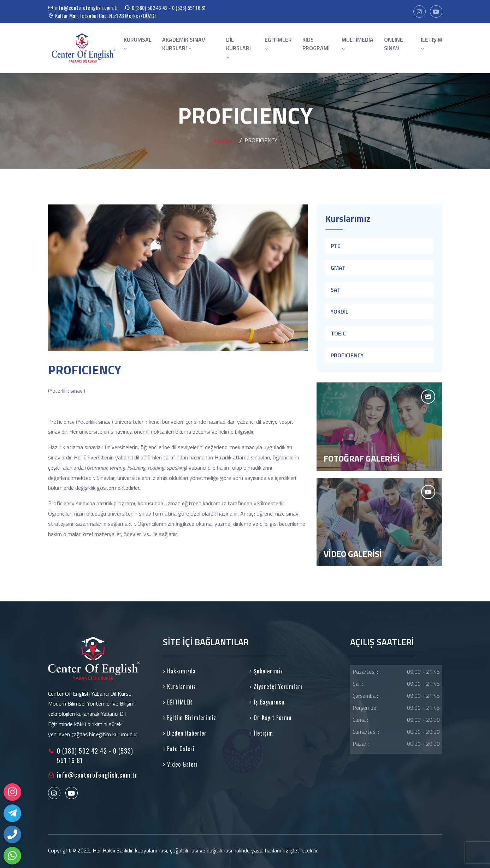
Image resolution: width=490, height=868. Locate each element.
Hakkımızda (179, 671)
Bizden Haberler (185, 733)
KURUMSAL (138, 43)
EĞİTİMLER (278, 43)
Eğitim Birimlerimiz (190, 718)
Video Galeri (180, 764)
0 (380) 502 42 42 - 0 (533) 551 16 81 (169, 8)
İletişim (261, 733)
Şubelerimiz (266, 671)
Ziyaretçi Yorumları (276, 686)
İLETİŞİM (432, 43)
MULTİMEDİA (358, 43)
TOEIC (338, 333)
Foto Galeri (179, 749)
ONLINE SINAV (394, 44)
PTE (336, 246)
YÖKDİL (340, 311)
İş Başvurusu (267, 702)
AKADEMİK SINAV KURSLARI (184, 44)
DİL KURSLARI (238, 47)
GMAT (338, 268)
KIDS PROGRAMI (316, 44)
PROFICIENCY (347, 355)
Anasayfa (225, 140)
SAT (336, 290)
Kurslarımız (179, 686)
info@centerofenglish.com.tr (87, 7)
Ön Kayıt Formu (270, 718)
